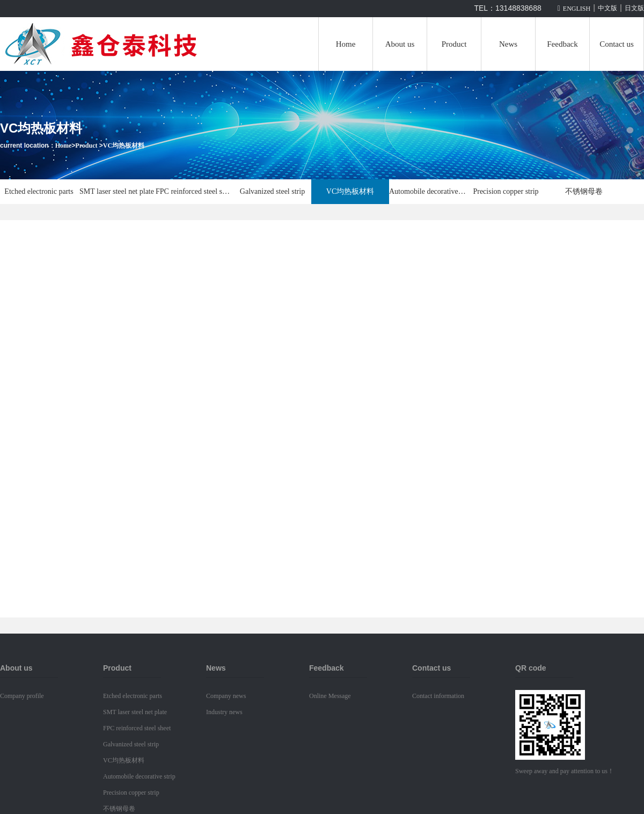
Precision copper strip (506, 191)
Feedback (562, 44)
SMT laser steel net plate (117, 191)
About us (400, 44)
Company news (226, 696)
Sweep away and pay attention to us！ (565, 771)
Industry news (224, 712)
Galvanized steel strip (272, 191)
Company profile (22, 696)
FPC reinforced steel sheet (195, 191)
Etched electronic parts (39, 191)
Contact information (438, 696)
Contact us (617, 44)
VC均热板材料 (124, 146)
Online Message (330, 696)
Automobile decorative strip (428, 191)
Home (346, 44)
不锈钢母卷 (584, 191)
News (508, 44)
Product (454, 44)
